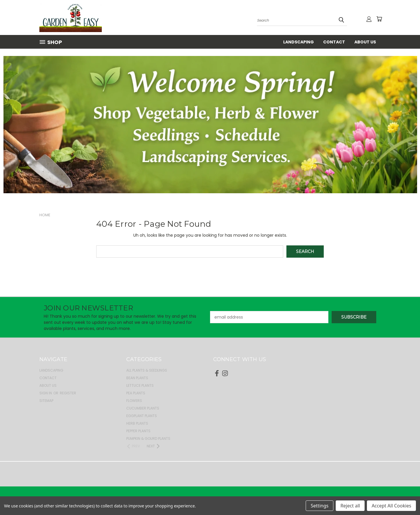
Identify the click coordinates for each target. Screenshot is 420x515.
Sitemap (46, 401)
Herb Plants (137, 423)
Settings (320, 506)
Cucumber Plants (143, 408)
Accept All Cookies (391, 506)
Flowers (134, 401)
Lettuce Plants (140, 385)
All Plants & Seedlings (147, 370)
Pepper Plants (138, 431)
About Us (365, 42)
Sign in (46, 393)
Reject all (350, 506)
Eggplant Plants (142, 416)
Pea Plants (136, 393)
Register (68, 393)
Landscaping (299, 42)
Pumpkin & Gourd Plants (148, 438)
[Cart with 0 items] (379, 19)
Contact (334, 42)
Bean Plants (137, 378)
